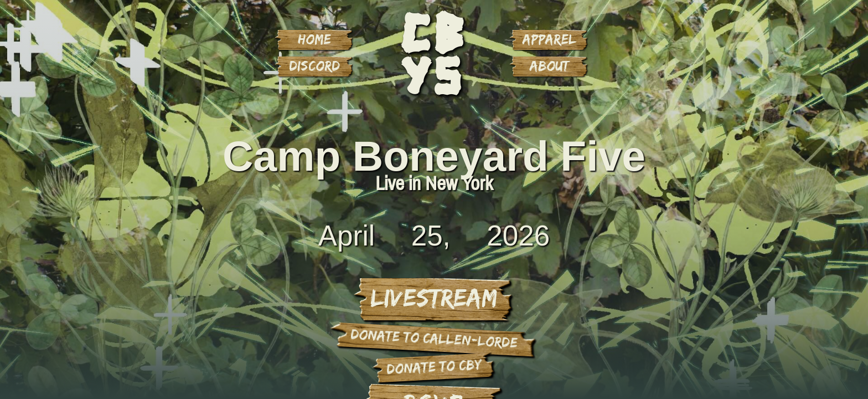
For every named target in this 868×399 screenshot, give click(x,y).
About (549, 65)
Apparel (549, 39)
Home (314, 39)
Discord (314, 65)
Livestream (434, 297)
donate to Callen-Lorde (434, 338)
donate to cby (434, 366)
